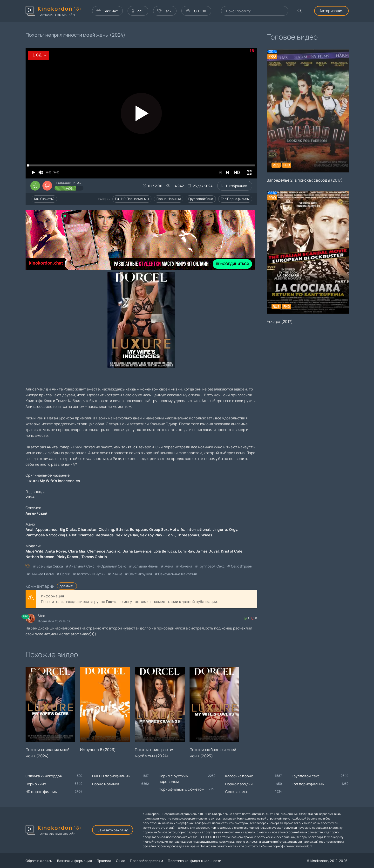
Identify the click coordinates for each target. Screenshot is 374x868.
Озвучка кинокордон (44, 776)
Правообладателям (146, 861)
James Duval (207, 551)
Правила (104, 861)
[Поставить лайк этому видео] (35, 186)
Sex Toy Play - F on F (157, 535)
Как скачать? (44, 199)
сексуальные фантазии (178, 574)
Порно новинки (169, 199)
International (198, 530)
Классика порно (239, 776)
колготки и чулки (91, 574)
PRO (138, 11)
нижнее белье (42, 574)
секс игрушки (140, 574)
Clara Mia (77, 551)
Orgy (233, 530)
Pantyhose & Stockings (46, 535)
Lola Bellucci (165, 551)
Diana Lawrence (137, 551)
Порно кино (36, 784)
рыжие (117, 574)
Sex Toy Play (127, 535)
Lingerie (220, 530)
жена (169, 566)
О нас (121, 861)
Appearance (46, 530)
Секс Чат (107, 11)
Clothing (106, 530)
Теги (164, 11)
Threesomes (188, 535)
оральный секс (113, 566)
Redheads (105, 535)
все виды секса (50, 566)
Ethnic (122, 530)
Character (87, 530)
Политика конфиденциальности (194, 861)
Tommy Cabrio (94, 557)
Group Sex (159, 530)
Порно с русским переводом (174, 779)
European (139, 530)
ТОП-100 (196, 11)
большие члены (145, 566)
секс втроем (242, 566)
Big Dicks (68, 530)
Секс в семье (237, 792)
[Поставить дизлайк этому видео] (47, 186)
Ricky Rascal (68, 557)
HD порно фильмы (42, 792)
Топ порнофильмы (235, 199)
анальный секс (82, 566)
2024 (30, 497)
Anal (30, 530)
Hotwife (177, 530)
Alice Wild (34, 551)
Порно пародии (239, 784)
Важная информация (75, 861)
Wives (207, 535)
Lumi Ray (186, 551)
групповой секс (212, 566)
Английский (37, 513)
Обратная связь (39, 861)
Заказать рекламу (113, 830)
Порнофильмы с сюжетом (181, 789)
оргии (65, 574)
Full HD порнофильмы (132, 199)
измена (186, 566)
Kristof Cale (232, 551)
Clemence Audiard (104, 551)
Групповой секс (201, 199)
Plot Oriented (81, 535)
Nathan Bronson (40, 557)
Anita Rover (56, 551)
